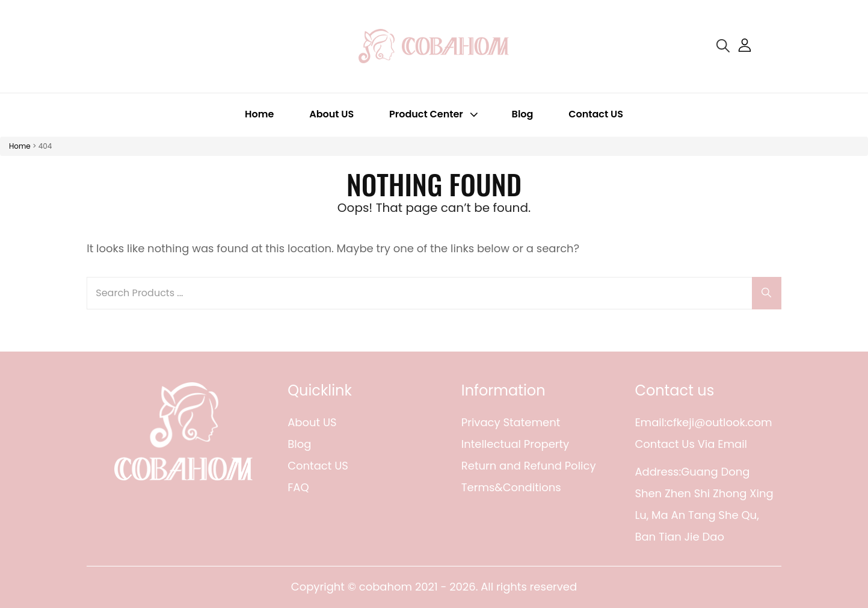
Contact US (596, 114)
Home (259, 114)
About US (331, 114)
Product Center (435, 114)
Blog (523, 114)
